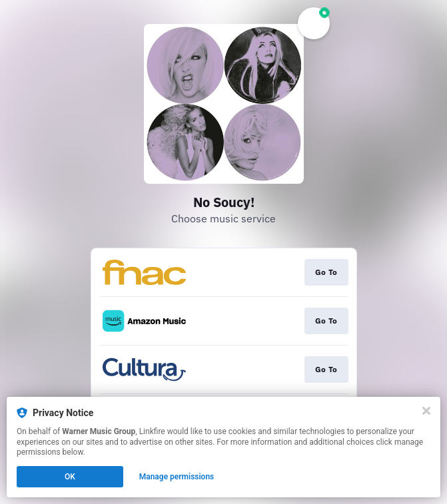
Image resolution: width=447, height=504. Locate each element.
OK (70, 477)
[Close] (426, 411)
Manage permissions (177, 477)
